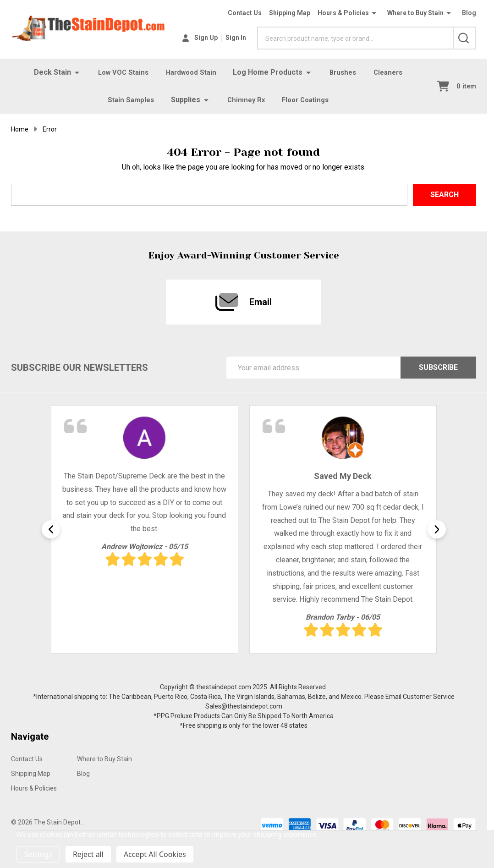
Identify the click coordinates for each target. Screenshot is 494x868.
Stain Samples (128, 100)
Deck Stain (47, 72)
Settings (38, 854)
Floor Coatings (307, 100)
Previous (51, 529)
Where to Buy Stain (415, 13)
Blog (469, 13)
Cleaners (392, 72)
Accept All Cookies (155, 854)
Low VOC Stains (120, 72)
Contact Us (245, 13)
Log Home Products (269, 72)
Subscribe (438, 367)
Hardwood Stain (191, 72)
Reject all (88, 854)
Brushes (345, 72)
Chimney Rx (245, 100)
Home (20, 129)
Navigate (30, 736)
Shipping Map (290, 13)
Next (437, 529)
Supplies (184, 100)
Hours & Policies (343, 13)
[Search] (464, 38)
